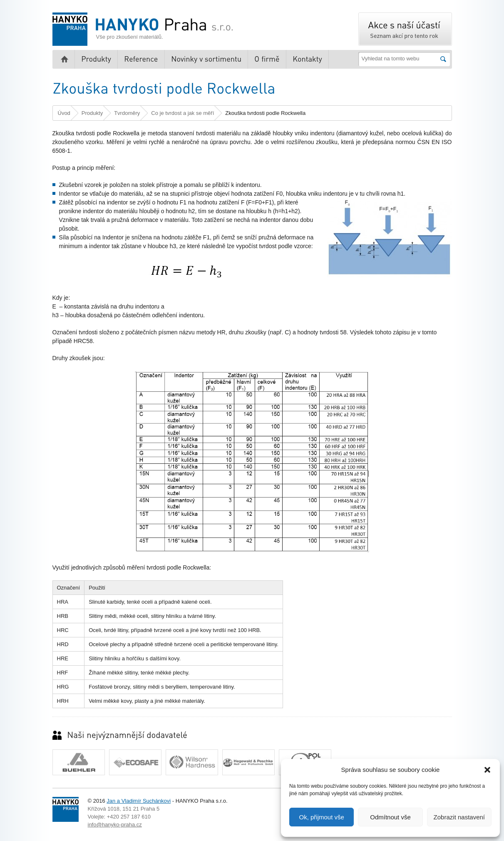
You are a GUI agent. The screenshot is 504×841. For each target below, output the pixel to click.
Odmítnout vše (390, 817)
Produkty (92, 113)
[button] (487, 770)
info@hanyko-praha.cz (115, 825)
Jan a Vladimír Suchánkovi (139, 801)
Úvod (64, 113)
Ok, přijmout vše (321, 817)
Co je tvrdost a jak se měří (182, 113)
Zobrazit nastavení (459, 817)
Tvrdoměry (127, 113)
